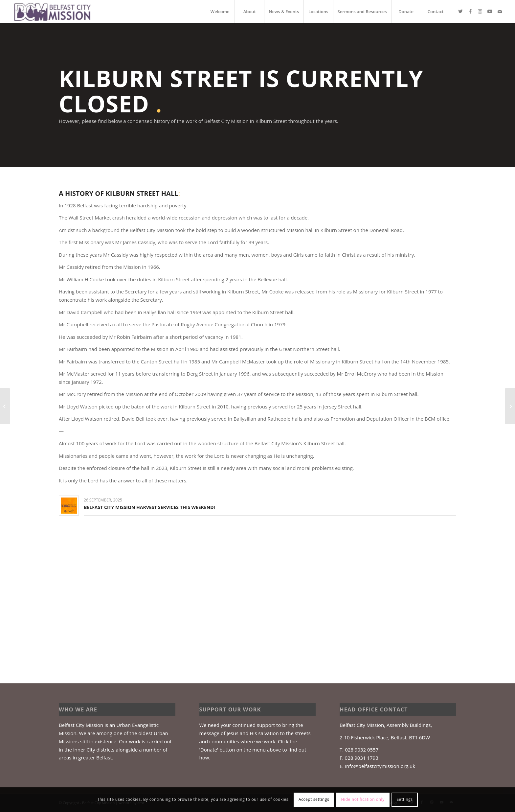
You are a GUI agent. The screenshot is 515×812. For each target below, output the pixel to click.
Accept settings (314, 799)
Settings (404, 799)
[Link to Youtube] (490, 11)
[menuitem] (220, 12)
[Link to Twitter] (460, 11)
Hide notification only (363, 799)
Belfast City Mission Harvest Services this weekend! (149, 507)
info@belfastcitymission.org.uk (380, 766)
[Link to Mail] (500, 11)
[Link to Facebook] (470, 11)
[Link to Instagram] (480, 11)
